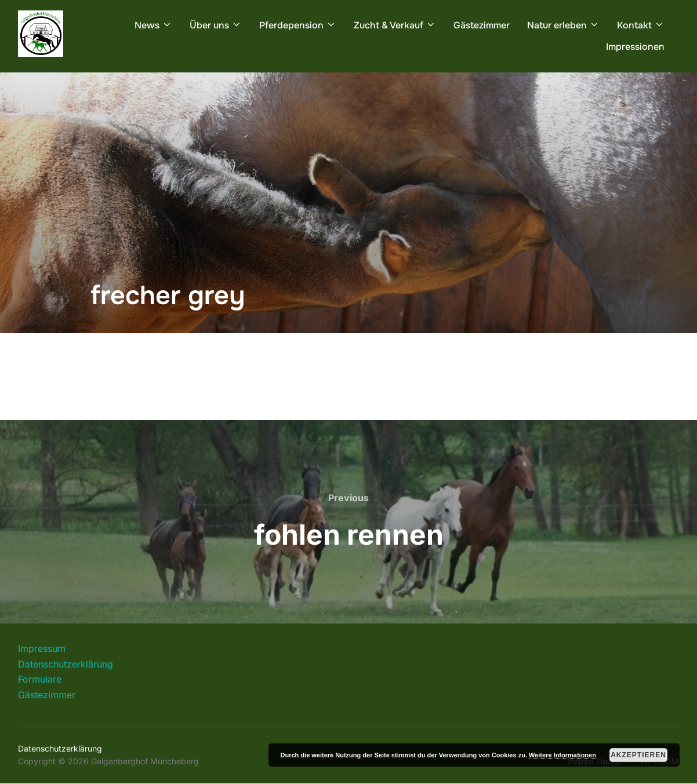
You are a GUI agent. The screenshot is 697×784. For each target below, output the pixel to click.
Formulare (40, 679)
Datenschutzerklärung (66, 664)
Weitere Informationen (562, 755)
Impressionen (635, 47)
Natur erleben (563, 25)
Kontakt (641, 25)
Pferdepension (298, 25)
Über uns (216, 25)
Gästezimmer (482, 25)
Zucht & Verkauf (395, 25)
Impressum (42, 648)
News (153, 25)
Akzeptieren (638, 755)
